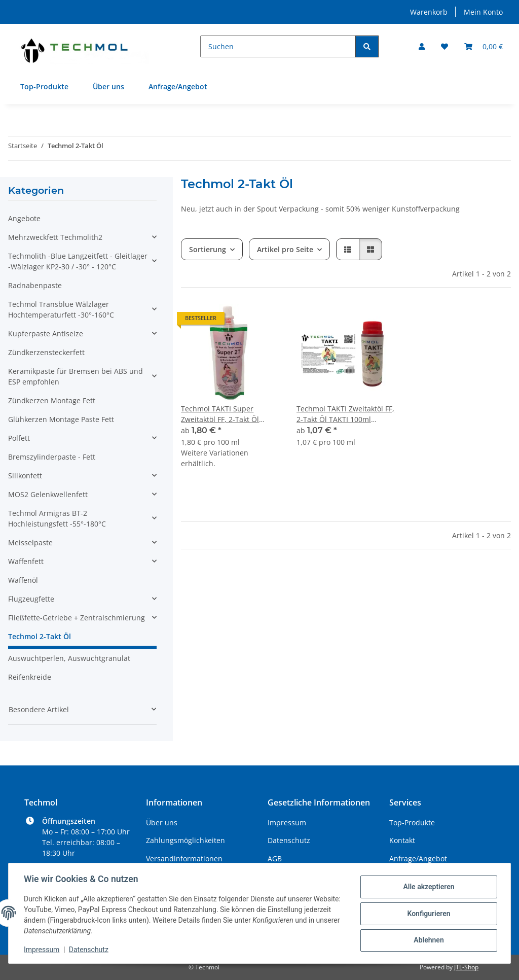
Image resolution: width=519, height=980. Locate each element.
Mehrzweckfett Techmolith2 (55, 237)
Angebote (24, 218)
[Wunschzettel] (444, 46)
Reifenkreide (30, 677)
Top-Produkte (44, 86)
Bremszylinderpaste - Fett (52, 457)
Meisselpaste (30, 542)
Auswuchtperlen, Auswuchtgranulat (69, 658)
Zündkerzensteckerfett (46, 352)
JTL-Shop (466, 967)
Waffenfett (26, 561)
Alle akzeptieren (428, 887)
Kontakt (402, 840)
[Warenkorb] (484, 46)
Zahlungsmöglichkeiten (186, 840)
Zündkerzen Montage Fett (52, 400)
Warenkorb (429, 12)
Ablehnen (428, 940)
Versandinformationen (184, 859)
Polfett (19, 438)
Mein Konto (483, 12)
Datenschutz (90, 950)
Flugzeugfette (31, 599)
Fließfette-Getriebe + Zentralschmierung (77, 618)
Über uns (108, 86)
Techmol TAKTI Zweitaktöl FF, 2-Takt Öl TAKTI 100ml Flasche (345, 414)
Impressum (43, 950)
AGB (275, 859)
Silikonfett (25, 476)
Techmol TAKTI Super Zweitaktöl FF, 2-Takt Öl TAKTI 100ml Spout (220, 414)
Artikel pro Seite (285, 249)
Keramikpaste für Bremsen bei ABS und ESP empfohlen (76, 376)
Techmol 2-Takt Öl (40, 636)
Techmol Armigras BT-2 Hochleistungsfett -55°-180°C (57, 518)
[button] (422, 46)
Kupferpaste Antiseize (46, 334)
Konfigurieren (428, 914)
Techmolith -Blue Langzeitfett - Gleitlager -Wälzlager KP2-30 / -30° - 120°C (78, 261)
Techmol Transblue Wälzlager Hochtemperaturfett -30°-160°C (61, 309)
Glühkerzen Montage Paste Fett (61, 419)
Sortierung (208, 249)
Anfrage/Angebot (178, 86)
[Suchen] (278, 46)
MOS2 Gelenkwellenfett (48, 494)
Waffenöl (23, 580)
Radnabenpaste (35, 285)
